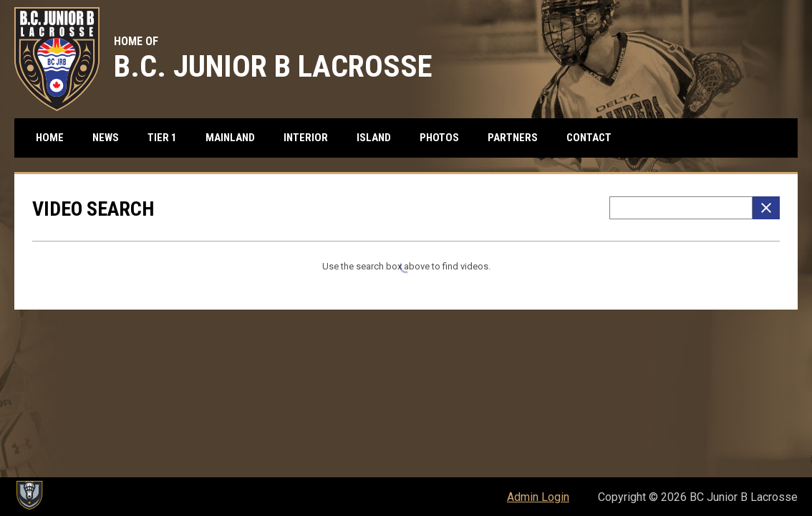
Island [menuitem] (379, 137)
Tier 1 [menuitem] (168, 137)
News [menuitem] (106, 138)
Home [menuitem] (50, 138)
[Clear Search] (766, 208)
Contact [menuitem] (589, 138)
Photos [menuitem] (439, 138)
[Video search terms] (681, 208)
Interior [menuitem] (311, 137)
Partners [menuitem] (513, 138)
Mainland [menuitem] (236, 137)
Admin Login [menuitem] (538, 497)
